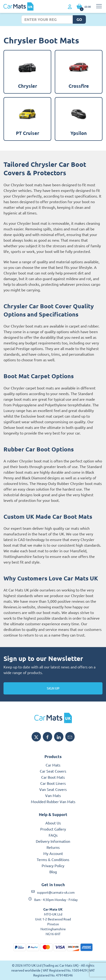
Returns (53, 847)
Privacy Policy (53, 866)
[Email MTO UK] (70, 737)
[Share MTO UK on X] (36, 737)
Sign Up (53, 688)
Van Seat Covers (53, 789)
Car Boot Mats (53, 777)
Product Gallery (53, 829)
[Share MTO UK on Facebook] (48, 737)
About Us (53, 823)
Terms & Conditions (53, 859)
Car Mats (53, 765)
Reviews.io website (19, 607)
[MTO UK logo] (53, 718)
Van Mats (53, 795)
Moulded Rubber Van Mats (53, 801)
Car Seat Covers (53, 771)
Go (79, 19)
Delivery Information (53, 841)
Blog (53, 872)
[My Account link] (70, 7)
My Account (53, 853)
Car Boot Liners (53, 783)
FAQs (53, 835)
